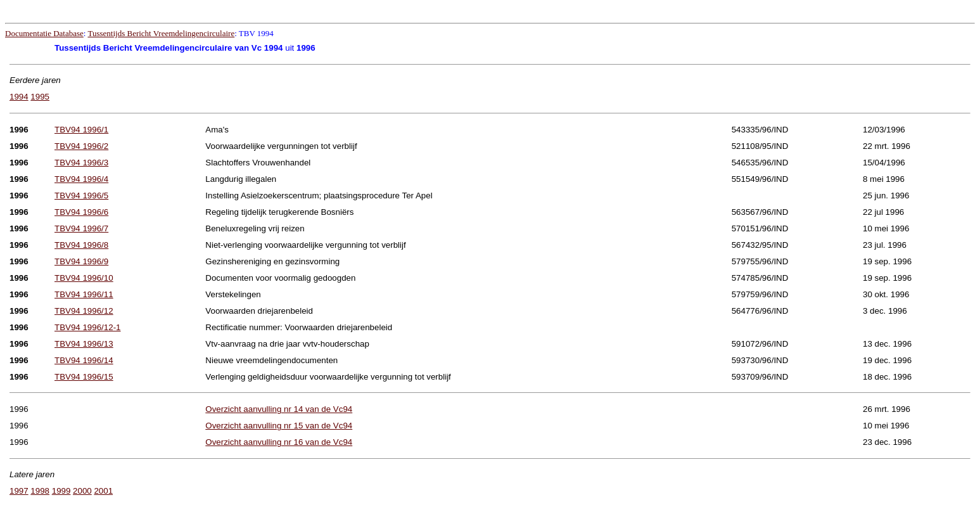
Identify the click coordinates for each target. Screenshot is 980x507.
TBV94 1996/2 (81, 146)
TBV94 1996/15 (84, 377)
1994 (19, 97)
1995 (40, 97)
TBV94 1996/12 (84, 311)
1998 (40, 491)
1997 (19, 491)
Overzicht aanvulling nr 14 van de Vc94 (279, 409)
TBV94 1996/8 (81, 245)
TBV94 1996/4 (81, 179)
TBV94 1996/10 (84, 278)
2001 (103, 491)
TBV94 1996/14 (84, 360)
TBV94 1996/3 (81, 163)
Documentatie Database (44, 33)
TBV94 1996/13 (84, 344)
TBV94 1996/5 (81, 196)
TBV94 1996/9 (81, 261)
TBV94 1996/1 (81, 130)
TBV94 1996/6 (81, 212)
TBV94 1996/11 (84, 294)
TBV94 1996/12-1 (87, 327)
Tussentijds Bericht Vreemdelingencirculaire (161, 33)
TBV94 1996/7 (81, 228)
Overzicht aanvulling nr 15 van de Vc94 (279, 426)
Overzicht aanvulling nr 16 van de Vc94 (279, 442)
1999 (61, 491)
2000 (82, 491)
